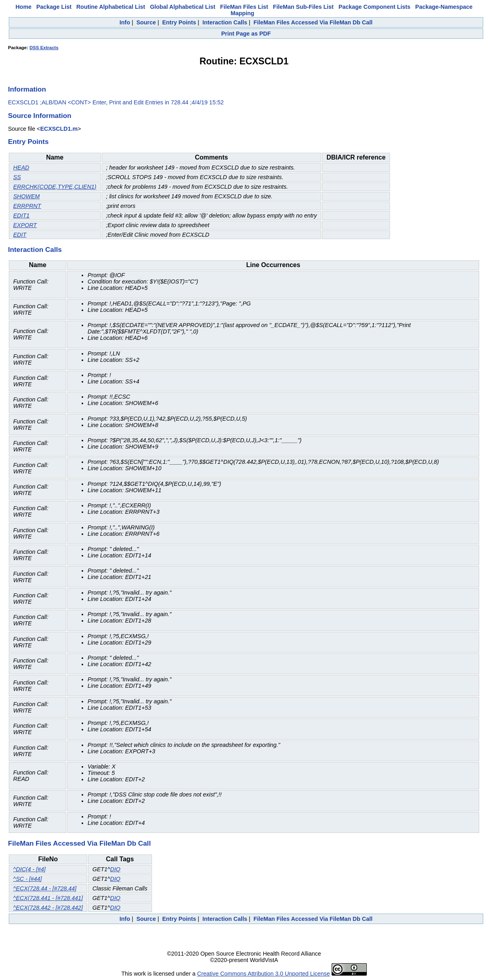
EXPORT (25, 225)
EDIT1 (21, 216)
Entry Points (179, 22)
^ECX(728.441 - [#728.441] (48, 898)
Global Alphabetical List (183, 7)
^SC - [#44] (28, 879)
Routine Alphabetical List (111, 7)
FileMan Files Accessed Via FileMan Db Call (313, 22)
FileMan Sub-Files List (303, 7)
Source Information (40, 116)
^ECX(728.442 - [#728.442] (48, 908)
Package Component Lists (374, 7)
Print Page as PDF (246, 34)
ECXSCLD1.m (59, 129)
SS (17, 177)
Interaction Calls (225, 22)
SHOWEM (26, 196)
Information (27, 89)
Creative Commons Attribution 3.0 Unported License (264, 974)
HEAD (21, 168)
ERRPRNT (27, 206)
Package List (54, 7)
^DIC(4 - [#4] (29, 869)
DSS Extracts (44, 48)
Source (146, 22)
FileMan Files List (244, 7)
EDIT (20, 235)
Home (24, 7)
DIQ (115, 869)
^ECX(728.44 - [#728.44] (45, 888)
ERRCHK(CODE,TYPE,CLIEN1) (55, 187)
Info (125, 22)
